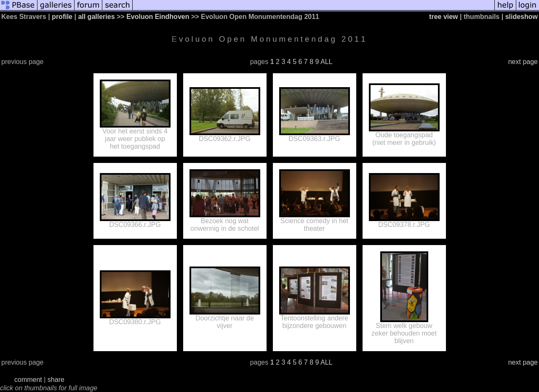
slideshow (522, 17)
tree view (443, 17)
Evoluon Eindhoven (158, 17)
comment (28, 380)
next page (523, 62)
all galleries (96, 17)
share (56, 380)
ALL (326, 62)
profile (62, 17)
